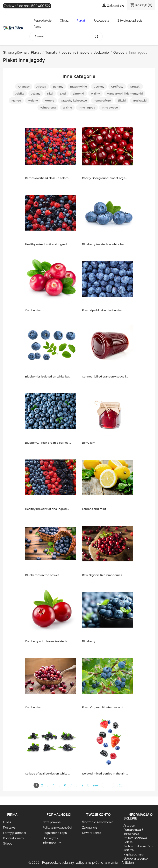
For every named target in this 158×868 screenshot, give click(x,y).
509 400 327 (41, 6)
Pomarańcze (102, 100)
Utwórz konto (92, 833)
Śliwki (122, 100)
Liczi (63, 93)
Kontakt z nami (13, 838)
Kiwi (50, 93)
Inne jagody (87, 107)
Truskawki (140, 100)
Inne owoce (110, 107)
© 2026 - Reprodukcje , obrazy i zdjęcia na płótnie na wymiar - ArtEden (81, 863)
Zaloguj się (90, 827)
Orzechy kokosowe (74, 100)
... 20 (119, 785)
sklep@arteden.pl (136, 858)
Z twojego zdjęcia (130, 20)
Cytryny (99, 87)
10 (88, 785)
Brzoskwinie (79, 87)
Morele (49, 100)
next (96, 785)
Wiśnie (67, 107)
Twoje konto (98, 815)
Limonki (78, 93)
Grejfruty (117, 87)
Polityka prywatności (57, 827)
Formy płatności (14, 833)
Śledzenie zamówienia (98, 822)
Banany (58, 87)
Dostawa (9, 827)
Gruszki (135, 87)
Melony (33, 100)
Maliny (95, 93)
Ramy (37, 27)
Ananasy (24, 87)
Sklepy (8, 843)
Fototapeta (101, 20)
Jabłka (20, 93)
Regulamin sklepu (55, 833)
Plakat (81, 20)
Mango (16, 100)
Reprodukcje (43, 20)
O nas (7, 822)
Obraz (64, 20)
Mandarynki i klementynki (125, 93)
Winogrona (48, 107)
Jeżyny (36, 93)
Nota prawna (52, 822)
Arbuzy (41, 87)
